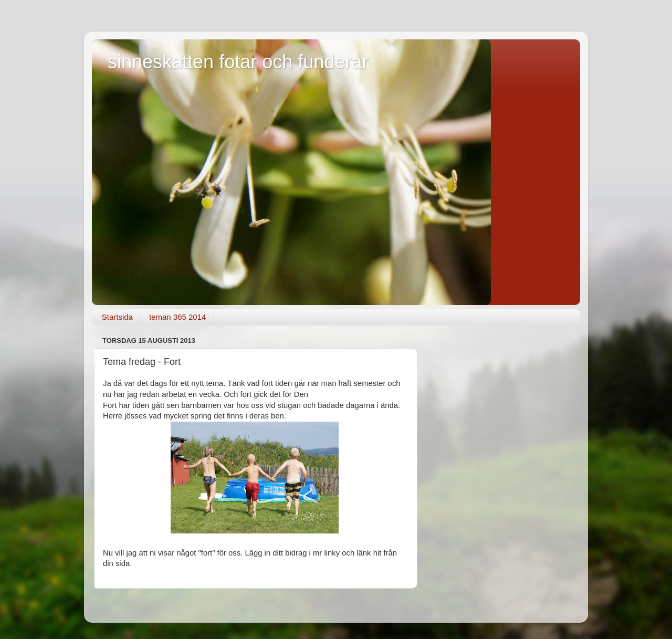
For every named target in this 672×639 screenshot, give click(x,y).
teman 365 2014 (177, 317)
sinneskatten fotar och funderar (238, 62)
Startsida (117, 317)
